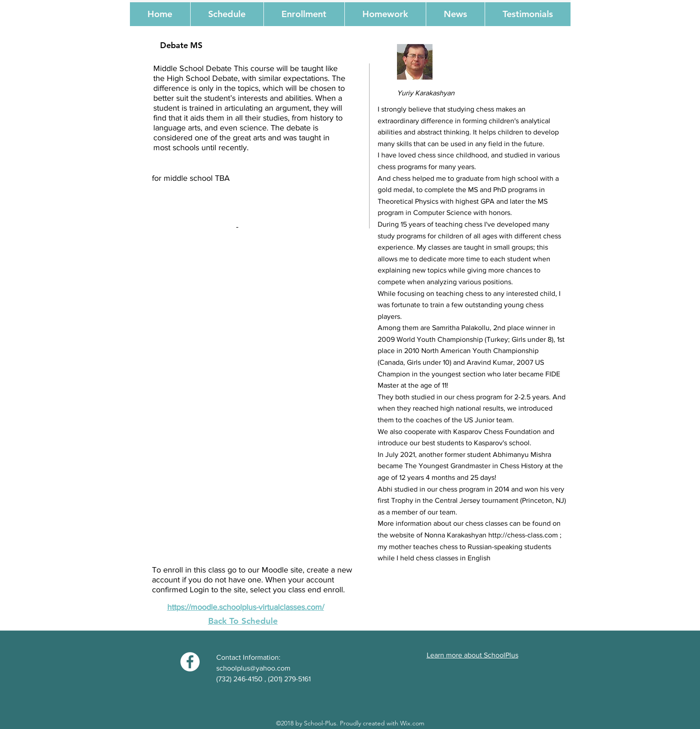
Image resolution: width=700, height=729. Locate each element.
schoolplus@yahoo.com (253, 668)
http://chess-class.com (523, 535)
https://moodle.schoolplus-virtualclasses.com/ (246, 607)
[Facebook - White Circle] (190, 662)
